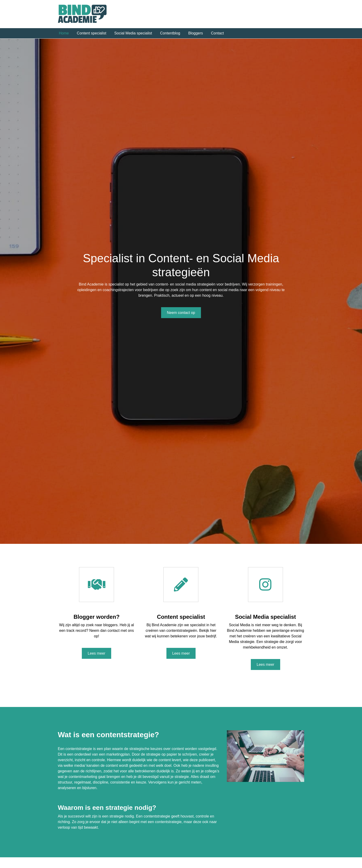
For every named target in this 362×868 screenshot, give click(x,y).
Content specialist (92, 33)
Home (64, 33)
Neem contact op (181, 313)
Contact (217, 33)
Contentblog (170, 33)
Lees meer (97, 653)
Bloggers (195, 33)
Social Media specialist (133, 33)
